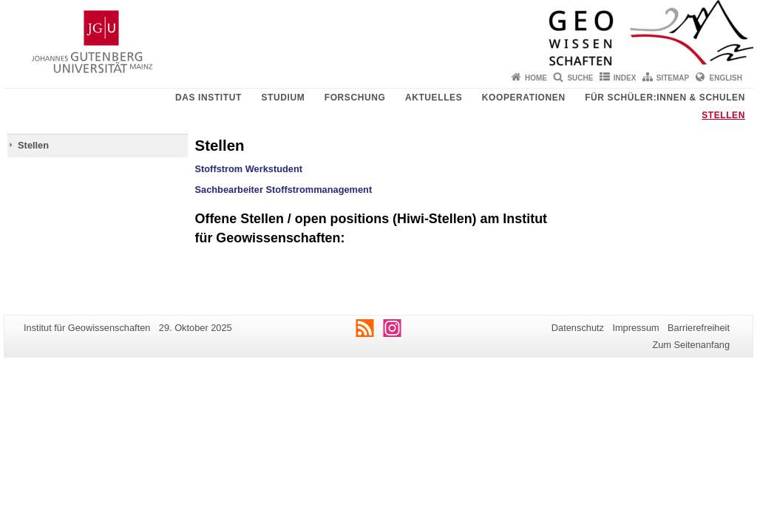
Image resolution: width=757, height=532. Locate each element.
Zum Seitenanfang (691, 345)
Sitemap (673, 78)
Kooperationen (524, 98)
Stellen (723, 115)
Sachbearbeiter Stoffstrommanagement (284, 190)
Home (536, 78)
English (726, 78)
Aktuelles (434, 98)
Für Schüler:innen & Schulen (665, 98)
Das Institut (208, 98)
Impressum (635, 328)
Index (625, 78)
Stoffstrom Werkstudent (249, 169)
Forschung (355, 98)
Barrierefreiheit (699, 328)
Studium (283, 98)
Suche (580, 78)
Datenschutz (578, 328)
